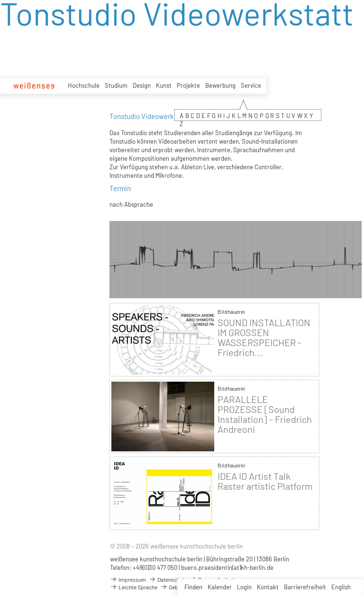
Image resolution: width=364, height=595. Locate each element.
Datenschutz (168, 579)
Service (251, 85)
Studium (116, 85)
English (341, 587)
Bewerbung (220, 85)
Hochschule (84, 85)
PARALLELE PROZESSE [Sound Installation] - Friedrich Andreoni (265, 414)
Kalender (220, 587)
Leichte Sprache (134, 587)
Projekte (188, 85)
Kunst (164, 85)
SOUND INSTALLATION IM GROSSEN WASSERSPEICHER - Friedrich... (264, 338)
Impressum (128, 579)
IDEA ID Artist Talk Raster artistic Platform (265, 481)
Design (142, 85)
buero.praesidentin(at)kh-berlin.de (227, 568)
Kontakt (268, 587)
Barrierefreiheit (305, 587)
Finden (193, 587)
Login (244, 587)
